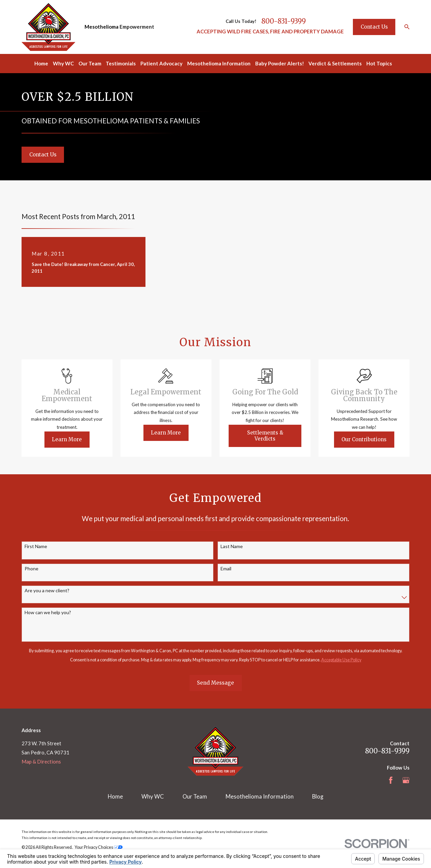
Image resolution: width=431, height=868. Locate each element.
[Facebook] (391, 780)
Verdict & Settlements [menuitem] (335, 63)
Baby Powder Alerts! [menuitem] (280, 63)
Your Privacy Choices (99, 847)
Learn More (75, 439)
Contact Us (374, 27)
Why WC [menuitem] (63, 63)
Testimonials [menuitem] (121, 63)
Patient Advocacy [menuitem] (161, 63)
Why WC (153, 797)
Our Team (195, 797)
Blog (318, 797)
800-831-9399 (284, 21)
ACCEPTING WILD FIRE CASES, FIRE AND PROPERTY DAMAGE (270, 31)
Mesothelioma (102, 27)
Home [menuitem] (41, 63)
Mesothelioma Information (260, 797)
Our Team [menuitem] (90, 63)
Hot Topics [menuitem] (379, 63)
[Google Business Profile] (406, 780)
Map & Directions (41, 761)
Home (115, 797)
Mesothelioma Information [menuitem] (219, 63)
